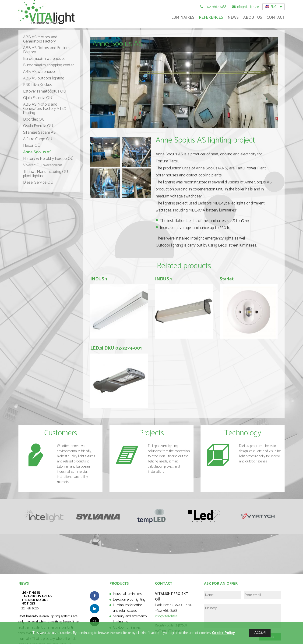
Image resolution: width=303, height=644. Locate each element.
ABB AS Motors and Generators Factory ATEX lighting (45, 109)
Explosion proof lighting (129, 599)
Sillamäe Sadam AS (39, 132)
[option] (45, 516)
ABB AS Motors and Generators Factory (40, 39)
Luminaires (183, 18)
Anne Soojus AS (37, 152)
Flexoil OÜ (32, 146)
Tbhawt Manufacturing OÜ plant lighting (46, 174)
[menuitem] (273, 7)
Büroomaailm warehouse (44, 59)
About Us (253, 18)
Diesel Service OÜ (38, 182)
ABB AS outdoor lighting (44, 78)
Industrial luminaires (127, 594)
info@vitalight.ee (248, 7)
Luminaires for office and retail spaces (127, 608)
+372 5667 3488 (215, 7)
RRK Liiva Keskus (38, 85)
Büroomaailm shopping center (48, 65)
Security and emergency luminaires (130, 619)
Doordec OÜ (34, 119)
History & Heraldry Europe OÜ (48, 159)
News (233, 18)
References (211, 18)
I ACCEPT (260, 633)
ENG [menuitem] (274, 7)
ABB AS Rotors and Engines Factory (47, 50)
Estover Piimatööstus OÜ (45, 91)
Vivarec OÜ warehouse (43, 165)
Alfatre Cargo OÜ (38, 139)
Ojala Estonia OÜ (38, 98)
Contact (276, 18)
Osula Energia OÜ (38, 126)
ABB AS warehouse (40, 72)
